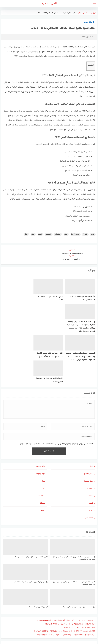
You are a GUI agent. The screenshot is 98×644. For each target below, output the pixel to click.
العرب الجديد (49, 3)
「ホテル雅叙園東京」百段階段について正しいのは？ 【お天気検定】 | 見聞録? (66, 585)
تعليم (91, 453)
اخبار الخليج (89, 424)
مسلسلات (42, 446)
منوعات (43, 453)
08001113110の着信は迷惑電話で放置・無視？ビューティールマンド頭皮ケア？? (66, 571)
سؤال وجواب (89, 22)
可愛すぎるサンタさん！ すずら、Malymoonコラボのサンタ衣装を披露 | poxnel (65, 606)
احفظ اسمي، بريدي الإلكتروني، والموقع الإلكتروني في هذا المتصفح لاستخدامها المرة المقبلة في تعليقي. (56, 394)
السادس (48, 234)
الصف (40, 234)
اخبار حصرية (89, 431)
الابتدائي (58, 234)
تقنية (91, 461)
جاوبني (42, 630)
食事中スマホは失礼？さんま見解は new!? (79, 578)
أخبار (91, 417)
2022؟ (85, 234)
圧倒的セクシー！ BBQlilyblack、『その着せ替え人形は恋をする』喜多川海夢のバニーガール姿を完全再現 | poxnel (52, 595)
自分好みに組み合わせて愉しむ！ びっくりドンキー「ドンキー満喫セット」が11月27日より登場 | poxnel (56, 599)
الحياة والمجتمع (87, 439)
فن (44, 439)
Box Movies (75, 234)
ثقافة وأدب (89, 468)
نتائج (26, 234)
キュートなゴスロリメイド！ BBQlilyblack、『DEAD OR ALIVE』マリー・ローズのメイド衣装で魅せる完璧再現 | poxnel (50, 602)
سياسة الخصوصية (54, 630)
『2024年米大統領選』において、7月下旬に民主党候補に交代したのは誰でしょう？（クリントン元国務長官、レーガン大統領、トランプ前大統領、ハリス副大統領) (50, 611)
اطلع (66, 234)
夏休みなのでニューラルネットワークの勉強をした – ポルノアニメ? (70, 574)
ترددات (90, 446)
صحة (44, 431)
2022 (92, 234)
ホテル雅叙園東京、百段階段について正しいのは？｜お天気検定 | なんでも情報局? (64, 581)
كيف (33, 234)
